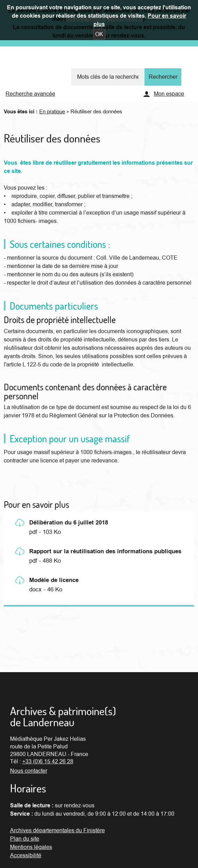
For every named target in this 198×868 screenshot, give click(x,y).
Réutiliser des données (96, 112)
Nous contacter (29, 771)
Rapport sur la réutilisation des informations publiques (105, 552)
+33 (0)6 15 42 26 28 (48, 762)
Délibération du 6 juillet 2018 (69, 523)
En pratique (52, 112)
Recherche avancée (30, 94)
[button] (99, 34)
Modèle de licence (54, 580)
